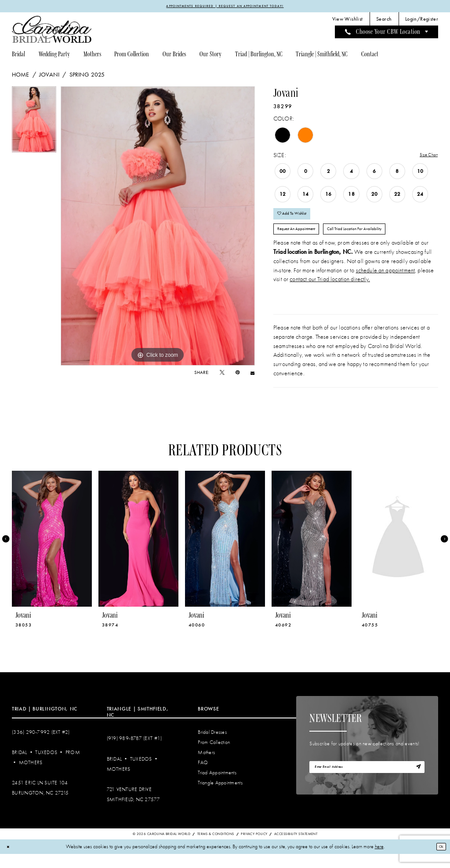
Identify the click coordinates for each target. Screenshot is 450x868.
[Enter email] (367, 783)
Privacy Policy (254, 848)
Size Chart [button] (425, 157)
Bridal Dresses (212, 746)
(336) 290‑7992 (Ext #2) (41, 746)
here (379, 861)
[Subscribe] (417, 783)
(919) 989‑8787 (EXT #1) (134, 753)
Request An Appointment (304, 241)
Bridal (20, 767)
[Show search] (384, 21)
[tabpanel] (34, 123)
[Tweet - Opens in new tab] (222, 374)
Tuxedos (46, 767)
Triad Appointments (217, 787)
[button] (422, 21)
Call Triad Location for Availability (382, 241)
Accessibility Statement (296, 848)
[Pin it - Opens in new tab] (238, 374)
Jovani (49, 76)
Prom (73, 767)
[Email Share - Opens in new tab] (252, 375)
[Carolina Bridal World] (52, 31)
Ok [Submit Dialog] (439, 861)
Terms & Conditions (216, 848)
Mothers (31, 777)
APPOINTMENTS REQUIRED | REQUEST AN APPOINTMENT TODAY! (225, 7)
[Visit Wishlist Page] (347, 21)
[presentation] (52, 553)
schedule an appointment (386, 284)
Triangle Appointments (220, 797)
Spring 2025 (87, 76)
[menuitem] (347, 21)
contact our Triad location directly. (330, 293)
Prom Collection (214, 756)
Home (21, 76)
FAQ (203, 777)
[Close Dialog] (9, 861)
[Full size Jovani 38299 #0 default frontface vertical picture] (158, 227)
